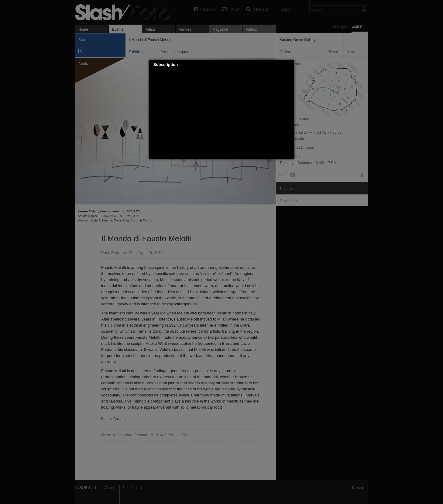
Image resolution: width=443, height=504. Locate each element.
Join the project (135, 488)
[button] (290, 65)
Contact (358, 488)
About (110, 488)
